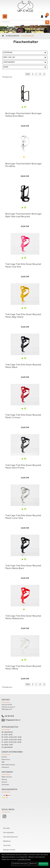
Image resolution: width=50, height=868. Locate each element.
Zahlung (4, 780)
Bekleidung (7, 841)
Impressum (5, 767)
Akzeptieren (43, 864)
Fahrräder (7, 828)
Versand (4, 782)
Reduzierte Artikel (9, 850)
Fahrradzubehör (12, 36)
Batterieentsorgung (8, 765)
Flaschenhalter (27, 36)
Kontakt (4, 757)
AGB (3, 762)
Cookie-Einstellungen (20, 864)
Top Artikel (5, 785)
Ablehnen (33, 864)
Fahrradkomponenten (11, 837)
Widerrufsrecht (7, 777)
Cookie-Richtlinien (24, 860)
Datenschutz (6, 760)
